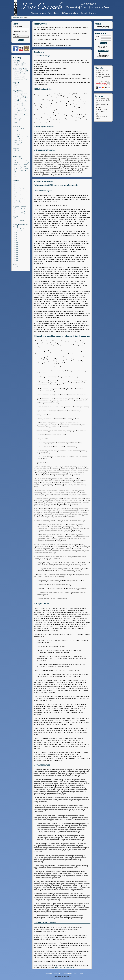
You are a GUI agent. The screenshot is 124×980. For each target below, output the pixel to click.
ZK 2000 (16, 261)
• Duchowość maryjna (20, 73)
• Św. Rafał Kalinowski (20, 111)
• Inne (15, 87)
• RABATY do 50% (19, 65)
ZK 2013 (16, 235)
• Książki (16, 85)
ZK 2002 (16, 257)
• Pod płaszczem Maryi (20, 79)
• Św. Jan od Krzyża (19, 95)
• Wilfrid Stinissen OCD (20, 165)
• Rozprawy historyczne (21, 213)
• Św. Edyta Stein (18, 99)
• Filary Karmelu (18, 151)
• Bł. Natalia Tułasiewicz (21, 141)
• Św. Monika (17, 135)
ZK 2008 (16, 245)
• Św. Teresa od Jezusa (20, 93)
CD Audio (16, 219)
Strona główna (38, 13)
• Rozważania (18, 203)
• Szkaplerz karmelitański (21, 71)
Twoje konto (54, 13)
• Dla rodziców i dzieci (20, 161)
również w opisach (20, 32)
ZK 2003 (16, 255)
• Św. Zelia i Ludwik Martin (21, 137)
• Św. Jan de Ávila (19, 139)
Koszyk (84, 13)
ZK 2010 (16, 241)
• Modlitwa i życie (19, 183)
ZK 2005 (16, 251)
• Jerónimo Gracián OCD (21, 169)
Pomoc (93, 13)
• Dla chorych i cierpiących (21, 163)
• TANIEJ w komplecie (20, 63)
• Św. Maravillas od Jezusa (21, 109)
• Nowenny (17, 187)
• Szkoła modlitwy (19, 159)
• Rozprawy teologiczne (21, 211)
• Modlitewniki (18, 185)
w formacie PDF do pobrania (64, 967)
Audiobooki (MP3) (19, 221)
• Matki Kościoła (18, 145)
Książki (16, 267)
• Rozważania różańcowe (21, 189)
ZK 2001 (16, 259)
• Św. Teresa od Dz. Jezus (21, 97)
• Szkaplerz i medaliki (20, 77)
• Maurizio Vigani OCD (20, 167)
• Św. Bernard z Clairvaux (21, 129)
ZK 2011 (16, 239)
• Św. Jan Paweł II (18, 133)
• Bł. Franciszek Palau (20, 123)
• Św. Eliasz (17, 131)
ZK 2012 (16, 237)
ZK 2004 (16, 253)
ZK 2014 (16, 233)
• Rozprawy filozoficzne (21, 209)
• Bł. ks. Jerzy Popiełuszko (21, 143)
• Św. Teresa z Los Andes (21, 113)
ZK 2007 (16, 247)
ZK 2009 (16, 243)
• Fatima (16, 75)
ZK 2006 (16, 249)
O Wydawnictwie (70, 13)
